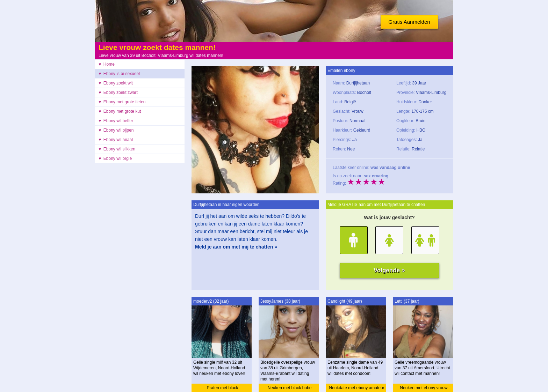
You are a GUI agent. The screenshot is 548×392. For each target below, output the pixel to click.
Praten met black (222, 388)
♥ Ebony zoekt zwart (118, 93)
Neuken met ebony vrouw (424, 388)
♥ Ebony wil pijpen (116, 130)
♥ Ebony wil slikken (117, 149)
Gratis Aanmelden (409, 22)
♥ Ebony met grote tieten (122, 102)
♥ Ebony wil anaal (116, 140)
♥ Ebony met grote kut (120, 111)
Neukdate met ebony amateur (356, 388)
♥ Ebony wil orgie (115, 158)
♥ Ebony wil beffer (116, 121)
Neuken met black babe (289, 388)
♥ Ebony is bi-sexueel (119, 74)
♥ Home (107, 64)
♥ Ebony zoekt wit (116, 83)
